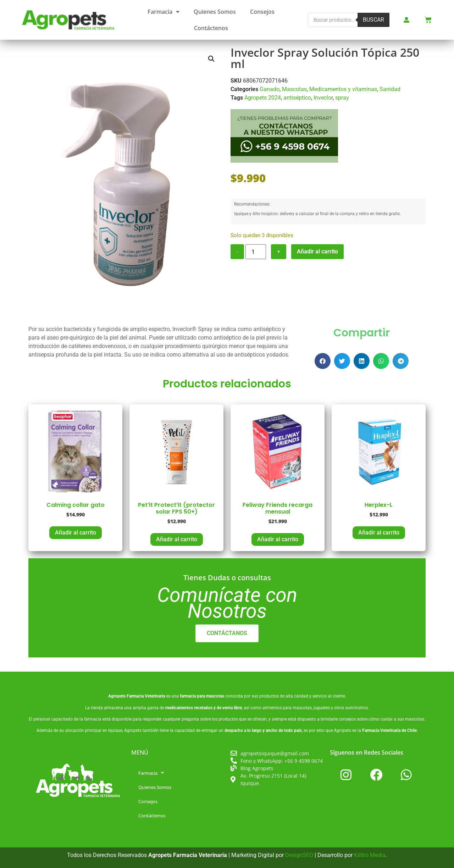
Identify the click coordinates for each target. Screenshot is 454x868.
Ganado (270, 89)
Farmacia (164, 12)
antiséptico (297, 98)
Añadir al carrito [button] (76, 533)
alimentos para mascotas (287, 708)
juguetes (322, 708)
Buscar (373, 20)
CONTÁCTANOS (227, 633)
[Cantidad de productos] (256, 252)
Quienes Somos (215, 12)
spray (342, 98)
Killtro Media (370, 855)
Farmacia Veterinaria (146, 696)
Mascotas (294, 89)
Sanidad (390, 89)
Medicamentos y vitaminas (343, 89)
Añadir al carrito (317, 251)
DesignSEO (299, 855)
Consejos (262, 12)
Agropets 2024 (263, 98)
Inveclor (323, 98)
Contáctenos (211, 28)
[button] (211, 59)
